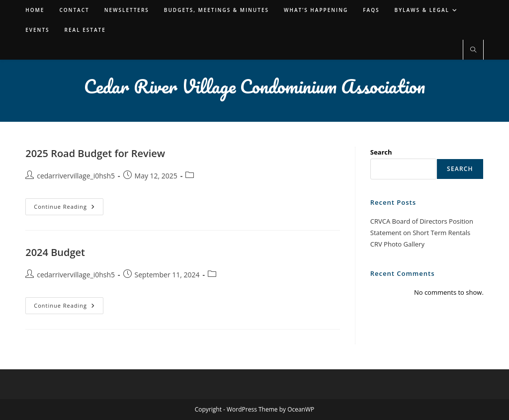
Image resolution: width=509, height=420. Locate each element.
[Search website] (473, 50)
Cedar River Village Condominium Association (254, 86)
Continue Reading (69, 209)
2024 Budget (55, 252)
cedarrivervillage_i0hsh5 (76, 176)
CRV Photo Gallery (397, 244)
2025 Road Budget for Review (95, 153)
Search (381, 152)
